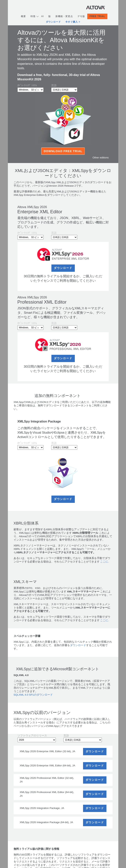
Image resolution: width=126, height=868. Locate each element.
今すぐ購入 (72, 22)
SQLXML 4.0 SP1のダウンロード (33, 695)
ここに (104, 562)
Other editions (100, 158)
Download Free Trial (63, 151)
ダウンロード (53, 22)
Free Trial (97, 16)
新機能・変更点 (64, 16)
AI (42, 16)
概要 (23, 16)
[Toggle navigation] (109, 7)
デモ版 (81, 16)
